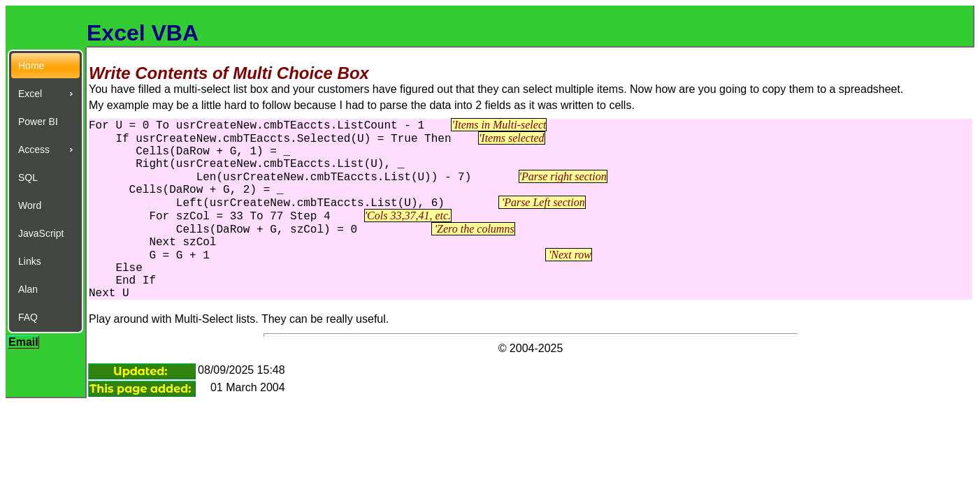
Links (30, 261)
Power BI (38, 122)
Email (23, 342)
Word (30, 205)
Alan (28, 289)
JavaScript (41, 233)
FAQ (28, 317)
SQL (28, 177)
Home (31, 66)
